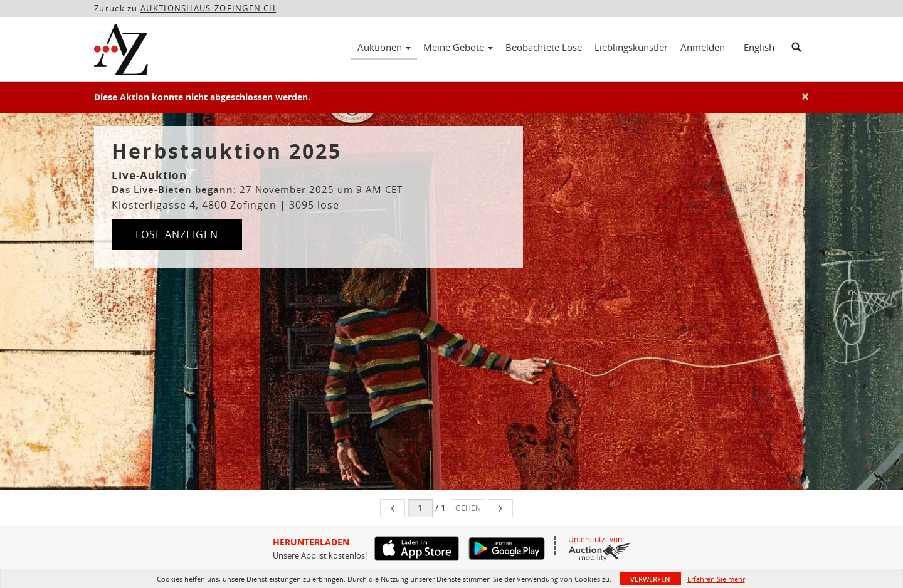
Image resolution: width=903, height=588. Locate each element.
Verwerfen (650, 579)
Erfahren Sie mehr (716, 579)
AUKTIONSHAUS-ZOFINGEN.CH (208, 8)
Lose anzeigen (177, 234)
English (759, 47)
